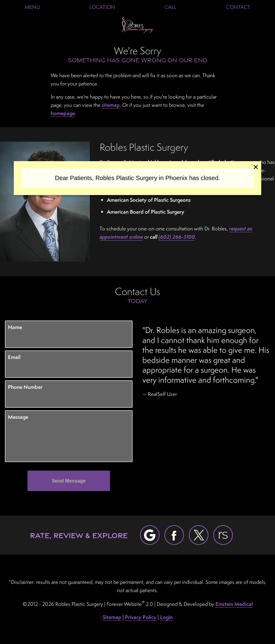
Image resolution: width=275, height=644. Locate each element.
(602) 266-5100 (177, 237)
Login (166, 617)
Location (102, 7)
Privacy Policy (141, 617)
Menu (32, 7)
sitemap (111, 105)
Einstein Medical (234, 604)
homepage (63, 113)
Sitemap (112, 617)
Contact (238, 7)
